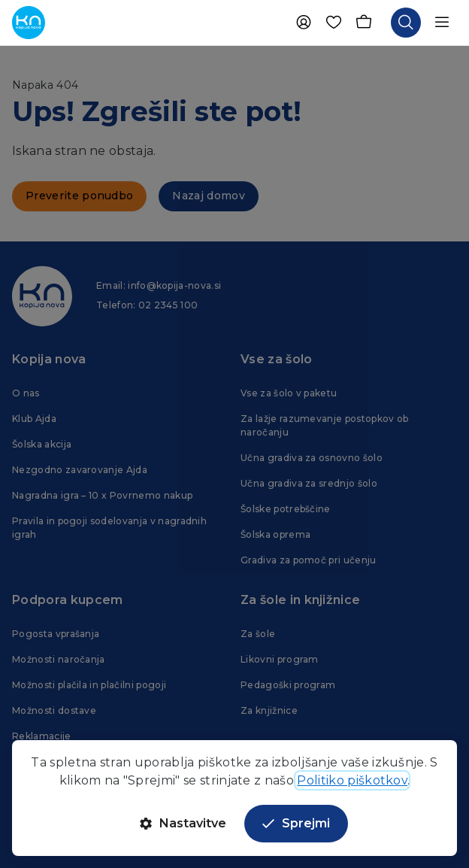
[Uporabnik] (304, 23)
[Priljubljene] (334, 23)
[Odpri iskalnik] (406, 23)
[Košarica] (364, 23)
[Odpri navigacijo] (442, 23)
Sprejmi (296, 823)
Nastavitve (183, 823)
